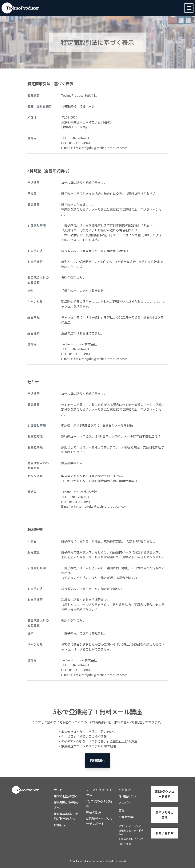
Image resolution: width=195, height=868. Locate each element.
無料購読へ (97, 760)
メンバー (125, 803)
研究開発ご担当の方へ (66, 805)
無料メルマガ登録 (165, 815)
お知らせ (60, 825)
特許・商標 (125, 844)
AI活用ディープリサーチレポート (99, 821)
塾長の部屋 (94, 812)
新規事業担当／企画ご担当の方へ (66, 816)
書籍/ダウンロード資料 (165, 794)
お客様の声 (126, 817)
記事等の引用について (131, 839)
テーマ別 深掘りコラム (99, 792)
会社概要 (125, 790)
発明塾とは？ (128, 796)
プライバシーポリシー (131, 826)
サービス (60, 790)
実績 (122, 810)
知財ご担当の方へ (66, 796)
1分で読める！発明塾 (99, 803)
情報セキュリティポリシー (131, 832)
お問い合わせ (165, 833)
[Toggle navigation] (189, 8)
